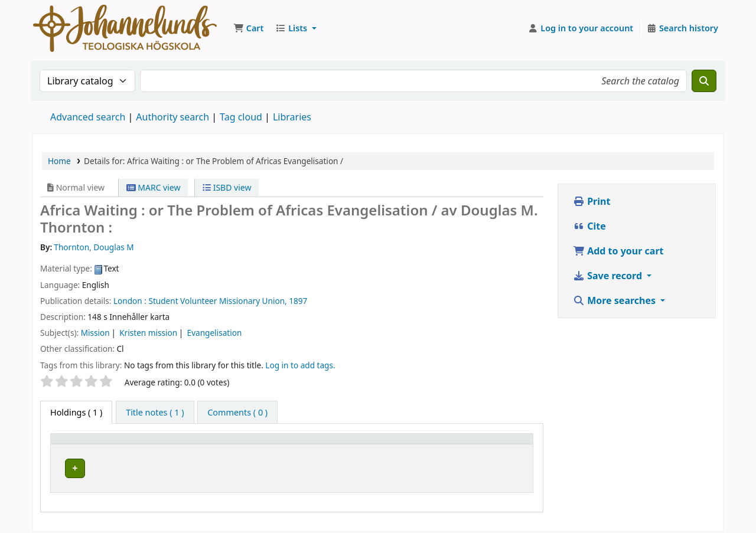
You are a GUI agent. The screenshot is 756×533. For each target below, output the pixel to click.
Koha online (125, 28)
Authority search (172, 117)
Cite (589, 226)
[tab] (155, 413)
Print (592, 201)
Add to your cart (618, 251)
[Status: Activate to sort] (500, 444)
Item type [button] (76, 444)
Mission (95, 333)
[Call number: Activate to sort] (415, 444)
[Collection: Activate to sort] (320, 444)
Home (59, 161)
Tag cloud (241, 117)
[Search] (704, 81)
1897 (298, 301)
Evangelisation (215, 333)
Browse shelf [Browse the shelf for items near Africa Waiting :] (407, 467)
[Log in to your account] (581, 28)
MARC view (154, 187)
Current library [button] (197, 444)
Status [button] (484, 444)
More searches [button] (615, 300)
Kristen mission (148, 333)
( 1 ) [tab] (76, 412)
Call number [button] (395, 444)
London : (130, 301)
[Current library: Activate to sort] (218, 444)
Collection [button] (302, 444)
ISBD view (227, 187)
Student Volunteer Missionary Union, (217, 301)
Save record (609, 276)
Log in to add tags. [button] (300, 365)
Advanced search (88, 117)
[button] (248, 28)
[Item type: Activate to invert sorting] (106, 444)
